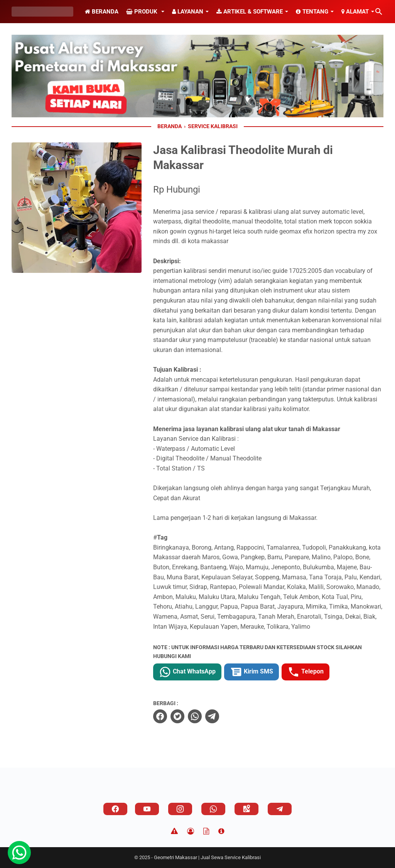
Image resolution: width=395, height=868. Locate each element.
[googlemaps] (246, 809)
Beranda (102, 12)
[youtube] (147, 809)
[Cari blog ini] (379, 12)
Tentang (312, 12)
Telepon (306, 672)
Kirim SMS (252, 672)
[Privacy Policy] (191, 831)
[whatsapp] (195, 716)
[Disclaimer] (174, 831)
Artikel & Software (250, 12)
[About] (221, 831)
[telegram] (212, 716)
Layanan (188, 12)
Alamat (355, 12)
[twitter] (177, 716)
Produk (143, 12)
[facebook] (160, 716)
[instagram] (180, 809)
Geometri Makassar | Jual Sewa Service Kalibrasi (207, 857)
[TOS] (206, 831)
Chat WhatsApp (187, 672)
